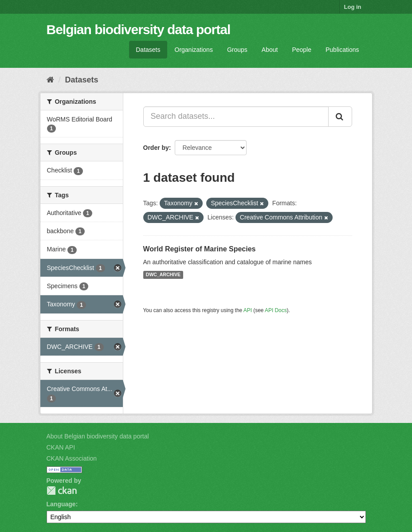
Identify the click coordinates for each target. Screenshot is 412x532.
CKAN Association (72, 458)
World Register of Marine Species (200, 249)
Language (61, 504)
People (302, 50)
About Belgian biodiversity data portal (98, 436)
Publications (342, 50)
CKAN (62, 491)
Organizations (194, 50)
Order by (156, 148)
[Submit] (340, 117)
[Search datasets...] (236, 117)
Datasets (148, 50)
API (248, 310)
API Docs (276, 310)
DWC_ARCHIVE (163, 275)
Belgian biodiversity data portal (139, 29)
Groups (237, 50)
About (270, 50)
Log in (353, 7)
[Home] (50, 80)
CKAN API (61, 447)
